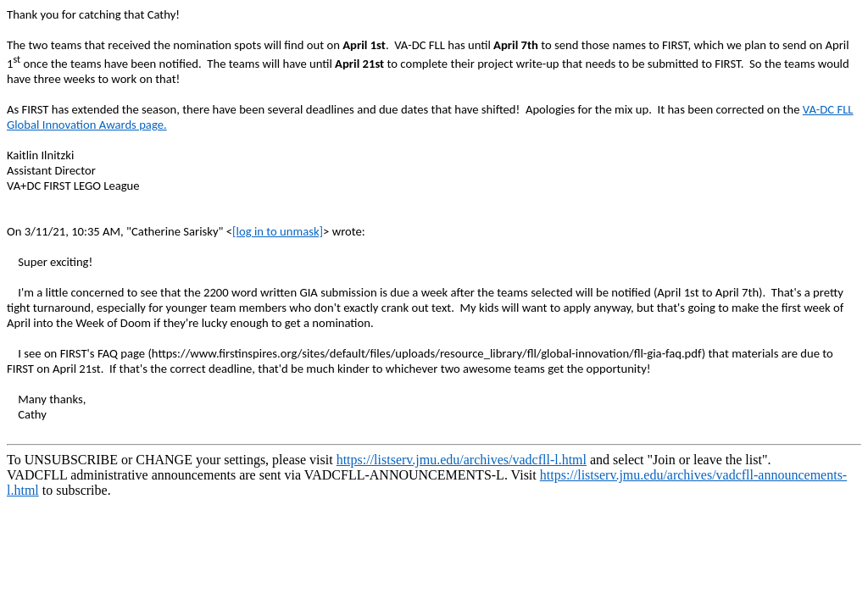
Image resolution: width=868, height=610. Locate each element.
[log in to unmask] (278, 231)
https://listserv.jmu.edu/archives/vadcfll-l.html (462, 460)
